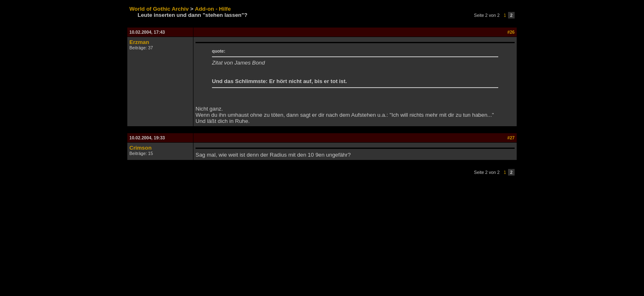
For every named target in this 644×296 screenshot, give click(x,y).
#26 (511, 32)
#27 (511, 138)
